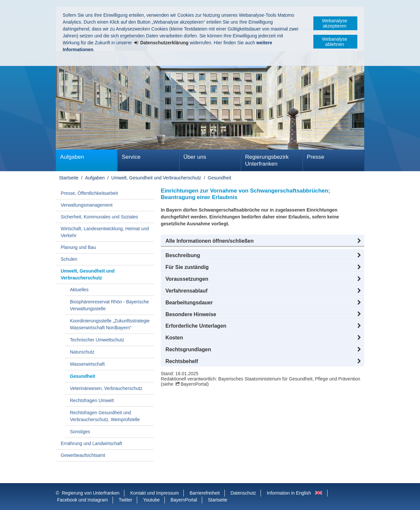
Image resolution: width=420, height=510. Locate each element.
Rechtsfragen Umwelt (92, 400)
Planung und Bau (78, 247)
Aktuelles (79, 290)
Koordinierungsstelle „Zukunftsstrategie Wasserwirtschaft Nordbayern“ (110, 324)
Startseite (69, 178)
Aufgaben (72, 157)
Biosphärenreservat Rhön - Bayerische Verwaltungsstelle (109, 305)
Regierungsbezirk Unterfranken (267, 160)
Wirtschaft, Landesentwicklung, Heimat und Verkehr (105, 232)
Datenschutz (243, 493)
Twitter (126, 500)
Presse (315, 157)
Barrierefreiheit (205, 493)
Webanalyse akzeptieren (335, 23)
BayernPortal (194, 384)
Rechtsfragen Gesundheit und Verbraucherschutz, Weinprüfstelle (105, 416)
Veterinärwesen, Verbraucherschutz (106, 388)
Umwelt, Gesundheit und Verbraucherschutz (156, 178)
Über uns (195, 157)
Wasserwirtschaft (87, 364)
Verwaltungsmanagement (87, 205)
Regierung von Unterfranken (91, 493)
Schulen (69, 259)
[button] (262, 241)
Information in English (289, 493)
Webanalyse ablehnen (335, 42)
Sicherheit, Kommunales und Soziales (99, 217)
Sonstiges (80, 432)
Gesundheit (220, 178)
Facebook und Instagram (83, 500)
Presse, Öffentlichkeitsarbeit (89, 193)
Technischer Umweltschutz (97, 340)
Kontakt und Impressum (155, 493)
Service (131, 157)
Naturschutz (82, 352)
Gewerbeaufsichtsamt (83, 455)
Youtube (151, 500)
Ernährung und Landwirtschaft (91, 443)
